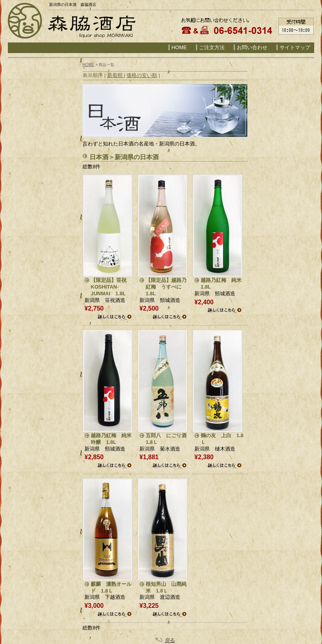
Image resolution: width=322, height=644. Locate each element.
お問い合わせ (252, 47)
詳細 (116, 318)
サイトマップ (295, 47)
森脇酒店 (91, 26)
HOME (179, 47)
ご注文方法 (212, 47)
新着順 (116, 75)
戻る (170, 640)
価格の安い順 (142, 75)
